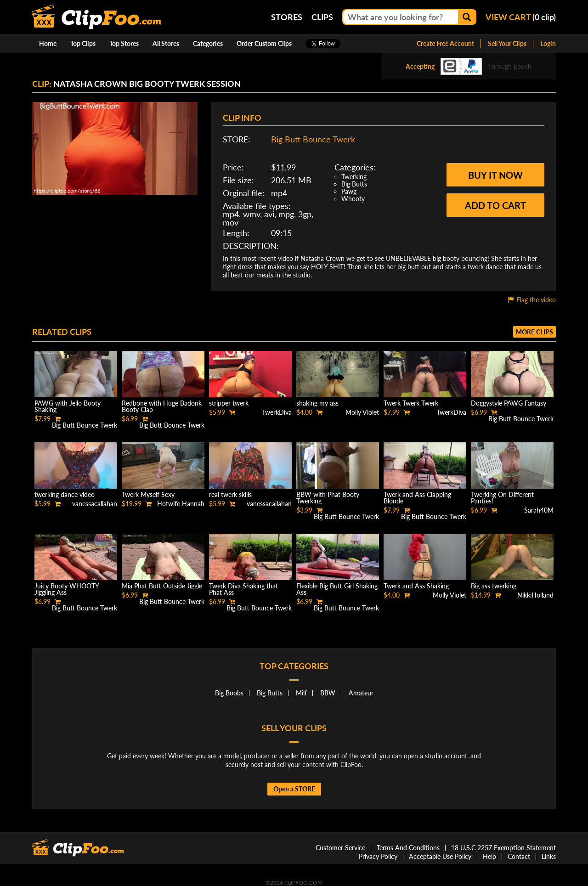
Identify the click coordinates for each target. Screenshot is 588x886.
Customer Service (340, 848)
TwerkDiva (277, 412)
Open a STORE (294, 789)
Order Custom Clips (264, 43)
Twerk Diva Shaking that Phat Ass (243, 589)
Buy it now (495, 175)
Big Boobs (229, 693)
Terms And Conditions (408, 848)
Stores (287, 17)
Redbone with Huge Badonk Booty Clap (162, 406)
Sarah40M (539, 510)
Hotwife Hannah (181, 504)
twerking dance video (65, 494)
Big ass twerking (494, 586)
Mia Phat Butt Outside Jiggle (162, 586)
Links (549, 856)
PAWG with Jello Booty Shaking (68, 406)
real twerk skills (230, 494)
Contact (519, 856)
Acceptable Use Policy (440, 856)
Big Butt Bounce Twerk (313, 139)
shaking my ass (317, 403)
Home (48, 43)
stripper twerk (229, 403)
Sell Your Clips (507, 43)
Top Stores (124, 43)
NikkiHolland (535, 595)
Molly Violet (362, 412)
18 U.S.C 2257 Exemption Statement (503, 848)
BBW (328, 693)
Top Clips (83, 43)
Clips (322, 17)
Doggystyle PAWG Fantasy (509, 403)
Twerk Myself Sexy (148, 494)
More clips (534, 332)
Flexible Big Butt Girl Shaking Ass (337, 589)
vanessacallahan (95, 504)
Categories (208, 43)
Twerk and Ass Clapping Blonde (417, 498)
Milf (301, 693)
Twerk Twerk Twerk (411, 403)
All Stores (166, 43)
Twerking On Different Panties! (502, 498)
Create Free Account (445, 43)
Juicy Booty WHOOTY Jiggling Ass (67, 589)
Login (548, 43)
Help (489, 856)
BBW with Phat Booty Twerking (328, 498)
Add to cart (495, 205)
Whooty (353, 199)
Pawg (349, 191)
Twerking (354, 177)
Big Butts (354, 184)
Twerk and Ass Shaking (416, 586)
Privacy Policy (378, 856)
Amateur (361, 693)
